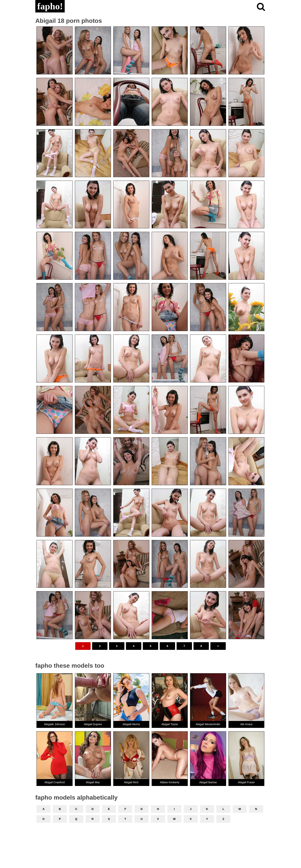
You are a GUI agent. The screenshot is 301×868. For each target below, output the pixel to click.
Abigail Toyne (170, 724)
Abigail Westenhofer (208, 724)
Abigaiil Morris (131, 724)
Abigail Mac (93, 782)
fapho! (50, 6)
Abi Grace (246, 724)
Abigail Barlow (208, 782)
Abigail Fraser (246, 782)
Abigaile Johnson (55, 724)
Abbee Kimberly (170, 782)
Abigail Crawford (55, 782)
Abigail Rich (131, 782)
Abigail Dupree (93, 724)
